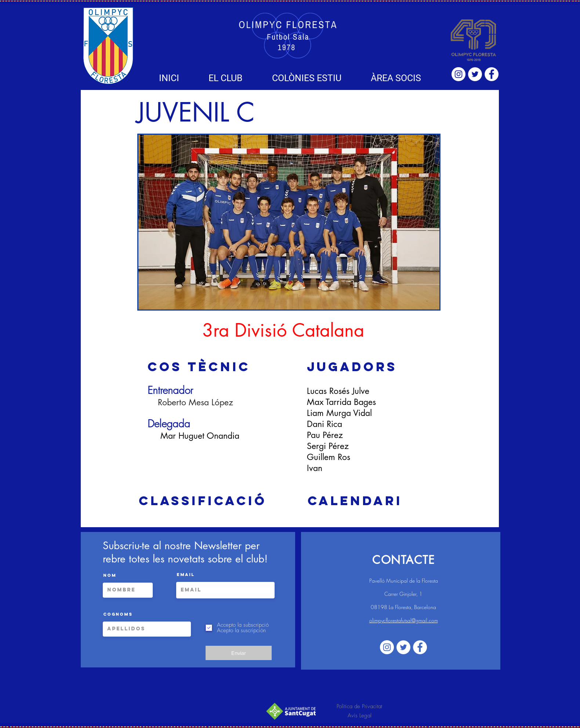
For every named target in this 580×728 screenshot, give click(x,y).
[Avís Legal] (359, 716)
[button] (226, 78)
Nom (110, 575)
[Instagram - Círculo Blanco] (458, 74)
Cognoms (118, 614)
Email (186, 575)
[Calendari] (355, 501)
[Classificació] (203, 501)
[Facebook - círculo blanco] (492, 74)
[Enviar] (239, 653)
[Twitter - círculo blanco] (475, 74)
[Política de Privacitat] (359, 707)
